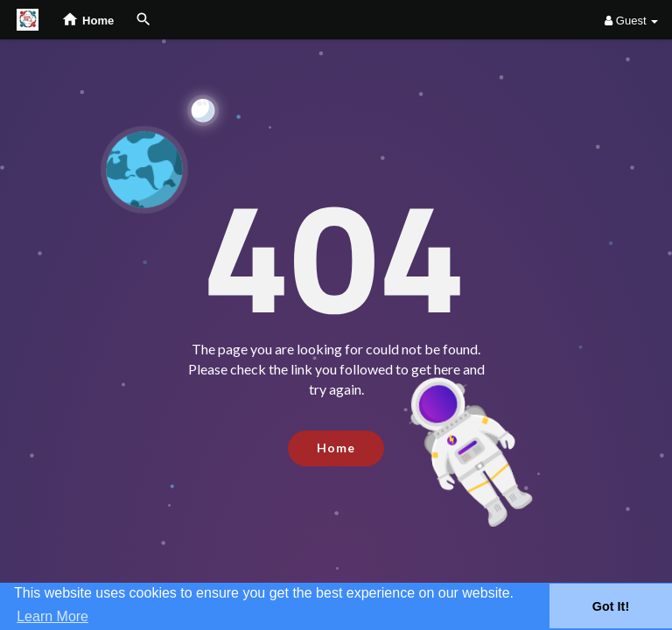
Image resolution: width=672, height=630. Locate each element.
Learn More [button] (52, 616)
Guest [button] (631, 21)
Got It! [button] (611, 606)
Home (336, 448)
